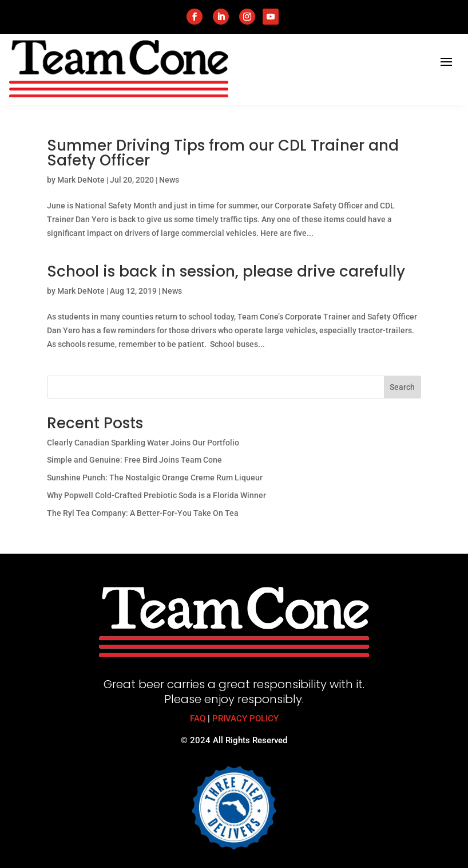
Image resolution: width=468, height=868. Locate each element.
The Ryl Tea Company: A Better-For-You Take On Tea (143, 513)
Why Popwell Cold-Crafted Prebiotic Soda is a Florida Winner (156, 495)
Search (402, 387)
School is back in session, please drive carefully (226, 271)
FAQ (198, 719)
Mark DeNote (81, 180)
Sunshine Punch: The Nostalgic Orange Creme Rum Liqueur (155, 478)
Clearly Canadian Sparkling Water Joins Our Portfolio (143, 443)
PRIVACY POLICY (245, 719)
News (169, 180)
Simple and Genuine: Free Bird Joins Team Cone (134, 460)
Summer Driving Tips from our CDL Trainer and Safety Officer (223, 153)
